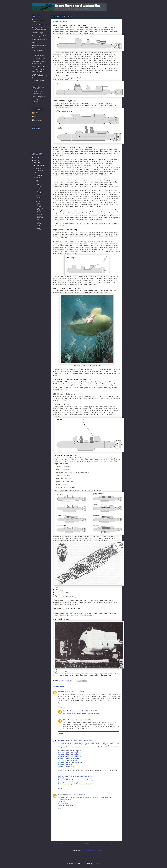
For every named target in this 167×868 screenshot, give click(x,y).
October (39, 168)
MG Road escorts (64, 778)
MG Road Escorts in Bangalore (70, 757)
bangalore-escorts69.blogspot (70, 751)
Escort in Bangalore (66, 766)
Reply (60, 703)
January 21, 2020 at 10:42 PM (84, 740)
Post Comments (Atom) (93, 851)
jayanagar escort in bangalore (70, 762)
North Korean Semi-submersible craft (38, 93)
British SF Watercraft (38, 58)
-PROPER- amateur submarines (38, 101)
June (38, 229)
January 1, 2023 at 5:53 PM (86, 711)
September (39, 171)
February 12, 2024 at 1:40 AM (79, 720)
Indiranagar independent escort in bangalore (76, 784)
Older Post (116, 844)
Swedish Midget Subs (39, 97)
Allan (65, 720)
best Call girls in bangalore (70, 753)
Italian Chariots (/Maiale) (40, 66)
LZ (35, 117)
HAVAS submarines (38, 55)
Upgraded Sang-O (38, 33)
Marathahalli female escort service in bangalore (77, 780)
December (39, 165)
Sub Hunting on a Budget (40, 36)
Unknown (61, 692)
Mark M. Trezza (69, 711)
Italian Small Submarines (40, 25)
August (38, 175)
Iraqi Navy (35, 42)
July (37, 178)
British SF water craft (38, 197)
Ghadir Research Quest (39, 39)
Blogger (96, 864)
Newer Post (58, 844)
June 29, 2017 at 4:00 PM (74, 692)
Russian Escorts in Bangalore (70, 755)
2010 (36, 163)
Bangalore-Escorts (65, 740)
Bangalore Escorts (65, 765)
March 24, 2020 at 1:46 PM (75, 795)
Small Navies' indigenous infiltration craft (40, 62)
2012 (36, 158)
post (92, 34)
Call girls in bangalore (67, 761)
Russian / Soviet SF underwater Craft (38, 70)
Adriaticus (37, 113)
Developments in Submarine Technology (39, 29)
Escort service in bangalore (69, 759)
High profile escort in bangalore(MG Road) (75, 776)
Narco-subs (36, 84)
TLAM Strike (38, 120)
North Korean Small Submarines (38, 88)
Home (87, 844)
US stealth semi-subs (39, 81)
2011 (36, 160)
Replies (63, 707)
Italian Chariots (39, 181)
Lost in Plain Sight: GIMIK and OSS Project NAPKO (39, 76)
